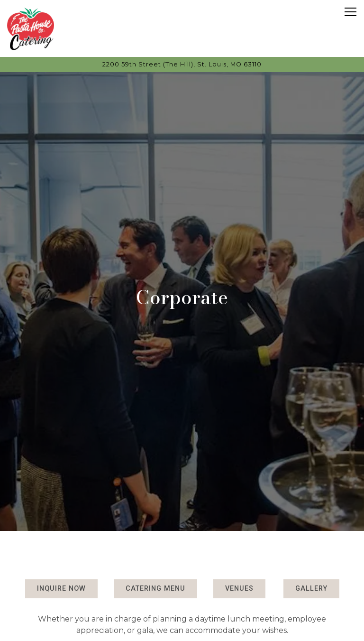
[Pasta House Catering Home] (31, 28)
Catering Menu (155, 575)
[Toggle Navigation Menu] (350, 12)
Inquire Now (61, 575)
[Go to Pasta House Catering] (182, 64)
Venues (239, 575)
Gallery (311, 575)
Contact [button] (182, 629)
